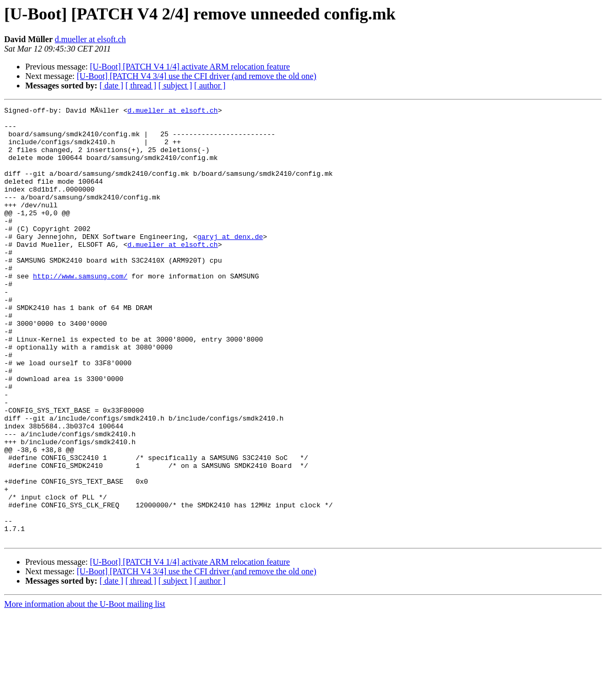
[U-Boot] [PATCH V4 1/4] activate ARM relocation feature (190, 67)
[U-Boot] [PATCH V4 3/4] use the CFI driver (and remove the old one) (197, 76)
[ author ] (210, 86)
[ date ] (111, 86)
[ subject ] (175, 86)
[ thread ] (141, 86)
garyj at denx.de (230, 263)
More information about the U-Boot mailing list (85, 691)
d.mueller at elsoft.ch (90, 39)
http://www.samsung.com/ (80, 311)
